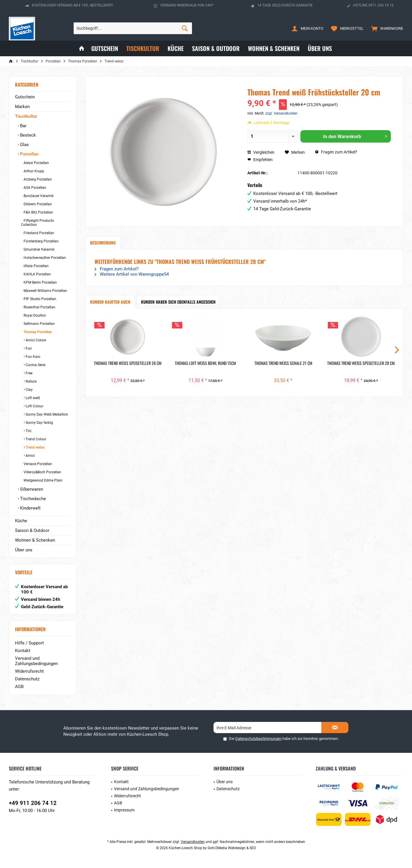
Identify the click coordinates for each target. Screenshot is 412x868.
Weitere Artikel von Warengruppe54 (132, 274)
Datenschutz (27, 679)
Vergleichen (261, 152)
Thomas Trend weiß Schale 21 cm (283, 363)
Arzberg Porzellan (37, 179)
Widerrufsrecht (29, 671)
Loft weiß (32, 398)
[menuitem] (386, 28)
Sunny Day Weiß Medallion (46, 414)
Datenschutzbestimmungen (258, 739)
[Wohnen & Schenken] (274, 48)
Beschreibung (103, 243)
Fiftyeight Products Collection (37, 223)
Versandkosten (193, 842)
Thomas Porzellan (37, 332)
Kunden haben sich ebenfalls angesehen (178, 302)
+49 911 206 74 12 (33, 803)
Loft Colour (34, 406)
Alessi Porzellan (36, 163)
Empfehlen (260, 160)
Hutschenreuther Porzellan (44, 258)
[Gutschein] (105, 48)
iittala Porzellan (36, 266)
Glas (24, 145)
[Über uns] (320, 48)
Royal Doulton (34, 315)
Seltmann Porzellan (39, 324)
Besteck (27, 135)
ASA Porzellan (34, 188)
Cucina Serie (35, 365)
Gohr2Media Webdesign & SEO (232, 848)
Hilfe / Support (29, 643)
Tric (28, 431)
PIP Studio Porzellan (39, 299)
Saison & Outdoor (32, 530)
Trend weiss (35, 447)
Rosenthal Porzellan (39, 307)
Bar (23, 126)
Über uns (24, 550)
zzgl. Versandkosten (281, 113)
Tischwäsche (32, 499)
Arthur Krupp (33, 171)
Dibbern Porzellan (37, 204)
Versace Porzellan (37, 464)
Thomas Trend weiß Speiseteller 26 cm (128, 363)
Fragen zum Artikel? (336, 152)
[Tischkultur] (143, 48)
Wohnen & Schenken (35, 540)
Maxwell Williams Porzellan (45, 291)
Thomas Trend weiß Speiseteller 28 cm (361, 363)
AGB (19, 687)
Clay (29, 390)
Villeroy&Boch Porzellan (42, 472)
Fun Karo (33, 357)
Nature (31, 381)
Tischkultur (26, 116)
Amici (30, 456)
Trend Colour (35, 439)
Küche (21, 521)
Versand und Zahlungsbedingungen (36, 661)
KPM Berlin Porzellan (40, 282)
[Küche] (176, 48)
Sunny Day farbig (39, 423)
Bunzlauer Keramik (38, 196)
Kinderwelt (30, 508)
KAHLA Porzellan (37, 274)
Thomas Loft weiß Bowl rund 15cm (205, 363)
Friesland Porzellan (38, 233)
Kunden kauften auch (110, 302)
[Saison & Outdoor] (216, 48)
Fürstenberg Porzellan (41, 241)
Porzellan (29, 154)
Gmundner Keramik (39, 249)
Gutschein (25, 97)
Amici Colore (35, 340)
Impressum (124, 810)
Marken (22, 107)
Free (29, 373)
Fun (28, 348)
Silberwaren (31, 489)
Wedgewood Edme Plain (43, 480)
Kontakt (23, 651)
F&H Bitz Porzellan (38, 212)
